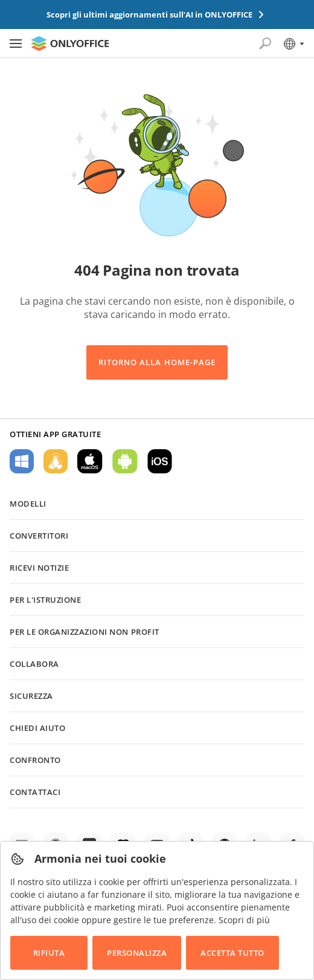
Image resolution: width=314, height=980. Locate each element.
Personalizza (137, 953)
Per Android (125, 461)
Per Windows (22, 461)
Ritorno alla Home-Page (157, 362)
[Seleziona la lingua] (293, 44)
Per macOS (90, 461)
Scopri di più (244, 920)
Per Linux (56, 461)
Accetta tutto (232, 953)
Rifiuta (49, 953)
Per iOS (160, 461)
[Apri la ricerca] (265, 44)
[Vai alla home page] (70, 44)
